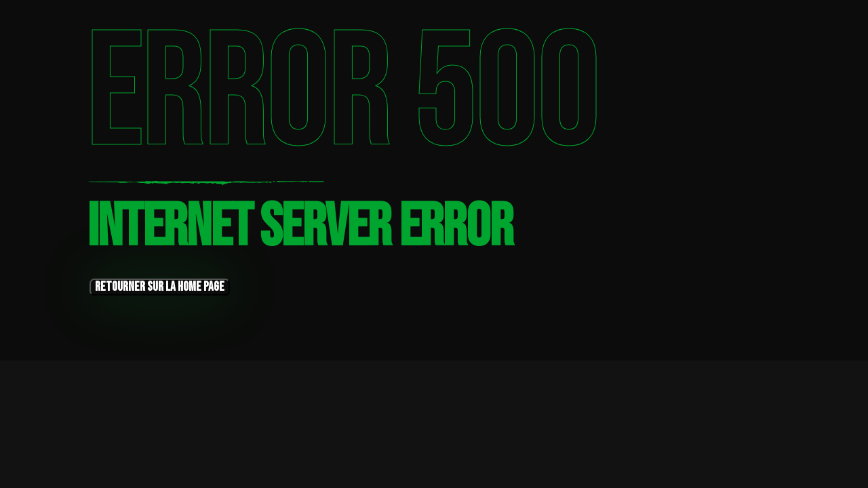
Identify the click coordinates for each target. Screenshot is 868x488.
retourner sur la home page (160, 287)
